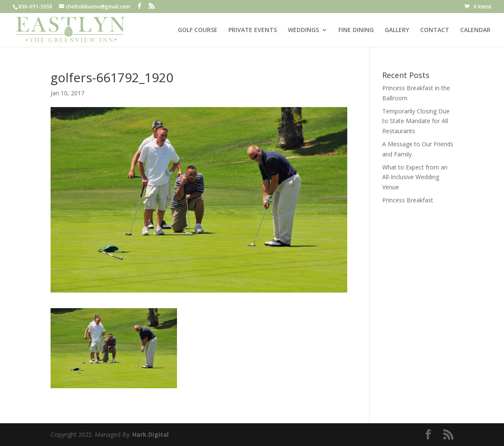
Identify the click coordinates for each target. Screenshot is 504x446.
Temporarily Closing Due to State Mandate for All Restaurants (416, 121)
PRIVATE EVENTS (253, 30)
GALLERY (397, 30)
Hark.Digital (150, 434)
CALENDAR (475, 30)
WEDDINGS (303, 30)
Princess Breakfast (408, 200)
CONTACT (435, 30)
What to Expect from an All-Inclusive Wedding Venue (415, 177)
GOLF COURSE (198, 30)
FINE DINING (356, 30)
